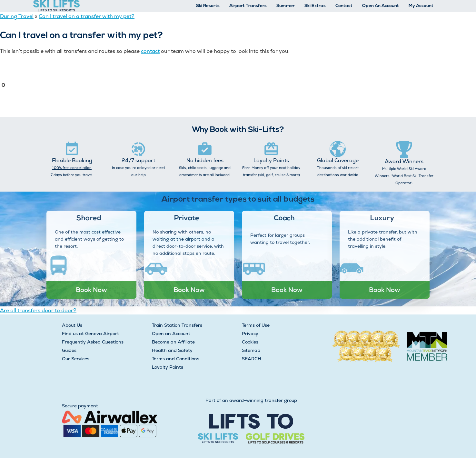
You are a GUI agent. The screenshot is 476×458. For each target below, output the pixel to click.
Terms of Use (256, 325)
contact (150, 51)
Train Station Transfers (177, 325)
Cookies (250, 342)
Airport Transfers (248, 6)
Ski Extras (315, 6)
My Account (421, 6)
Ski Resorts (208, 6)
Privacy (250, 334)
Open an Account (171, 334)
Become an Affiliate (173, 342)
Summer (286, 6)
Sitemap (251, 350)
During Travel (17, 16)
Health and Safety (172, 350)
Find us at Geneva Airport (90, 334)
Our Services (76, 359)
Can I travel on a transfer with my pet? (87, 16)
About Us (72, 325)
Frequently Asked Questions (93, 342)
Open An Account (381, 6)
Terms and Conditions (176, 359)
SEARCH (252, 359)
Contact (344, 6)
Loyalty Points (168, 367)
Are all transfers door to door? (38, 310)
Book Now (91, 290)
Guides (69, 350)
